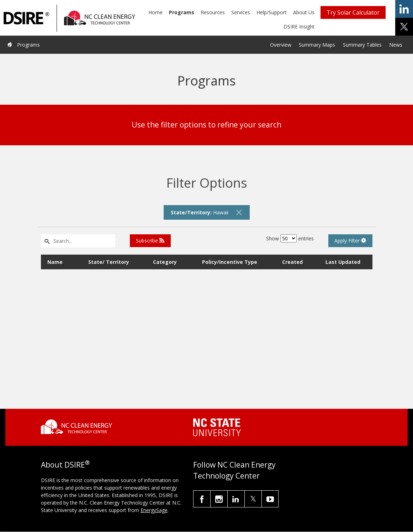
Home (155, 12)
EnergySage (154, 510)
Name (55, 262)
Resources (213, 12)
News (396, 45)
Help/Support (272, 12)
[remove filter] (239, 212)
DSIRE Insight (299, 27)
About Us (304, 12)
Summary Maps (317, 45)
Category (165, 262)
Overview (281, 45)
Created (292, 262)
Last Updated (343, 262)
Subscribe (150, 241)
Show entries (290, 238)
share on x (404, 27)
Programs (182, 12)
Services (241, 12)
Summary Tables (362, 45)
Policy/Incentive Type (230, 262)
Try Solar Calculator (353, 12)
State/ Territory (109, 262)
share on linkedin (404, 9)
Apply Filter (350, 241)
